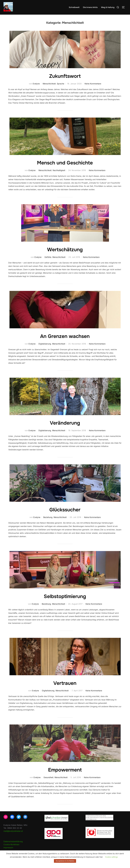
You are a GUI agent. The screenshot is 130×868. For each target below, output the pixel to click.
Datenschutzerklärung (13, 841)
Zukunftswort (65, 76)
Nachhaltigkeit (59, 170)
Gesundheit (48, 777)
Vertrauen (65, 683)
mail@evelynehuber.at (13, 831)
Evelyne (36, 84)
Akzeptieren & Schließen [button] (65, 861)
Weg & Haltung (108, 7)
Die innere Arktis (90, 7)
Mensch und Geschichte (65, 163)
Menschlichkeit (49, 84)
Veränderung (65, 423)
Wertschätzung (65, 250)
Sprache (60, 84)
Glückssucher (65, 510)
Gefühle (48, 257)
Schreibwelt (74, 7)
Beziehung (48, 517)
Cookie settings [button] (111, 857)
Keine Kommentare (93, 84)
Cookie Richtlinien (11, 844)
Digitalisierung (45, 344)
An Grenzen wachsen (65, 336)
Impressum (8, 848)
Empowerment (65, 770)
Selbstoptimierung (65, 596)
